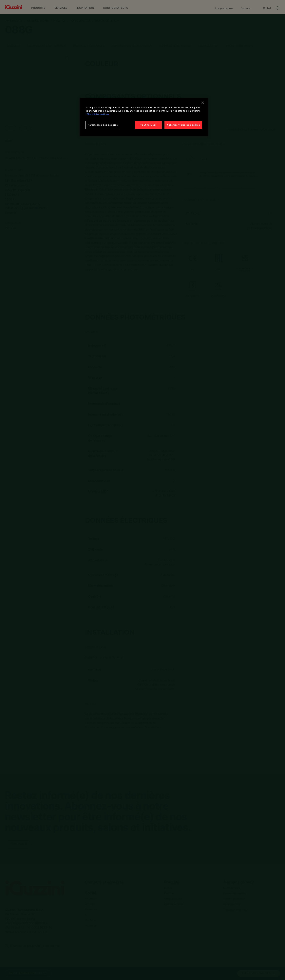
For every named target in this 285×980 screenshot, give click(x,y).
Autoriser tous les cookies (183, 125)
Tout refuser (148, 125)
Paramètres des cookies (103, 125)
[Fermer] (203, 103)
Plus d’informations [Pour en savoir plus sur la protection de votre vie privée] (98, 114)
